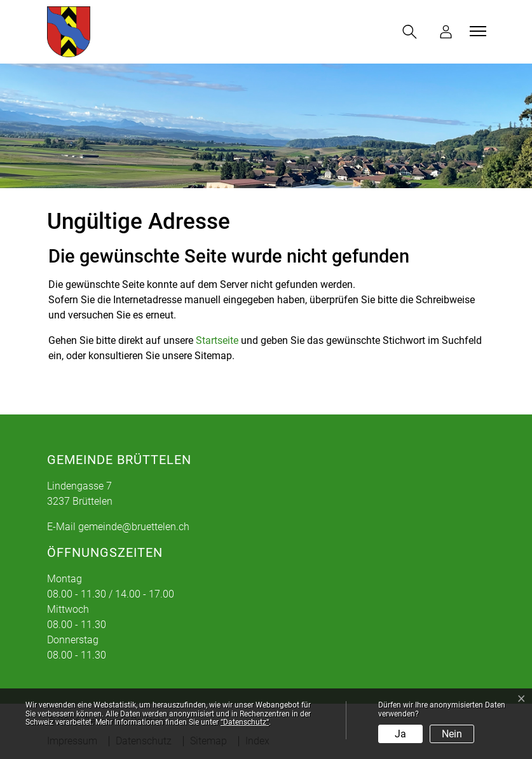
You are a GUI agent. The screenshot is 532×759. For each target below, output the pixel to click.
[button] (412, 32)
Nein (452, 734)
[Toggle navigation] (476, 31)
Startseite (217, 340)
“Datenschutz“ (245, 722)
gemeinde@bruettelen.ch (134, 527)
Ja (400, 734)
